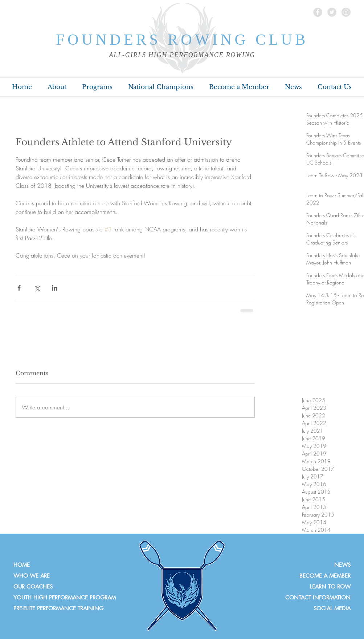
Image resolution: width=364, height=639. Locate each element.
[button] (57, 87)
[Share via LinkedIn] (55, 288)
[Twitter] (332, 12)
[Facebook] (318, 12)
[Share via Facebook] (19, 288)
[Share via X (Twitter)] (37, 288)
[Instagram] (346, 12)
